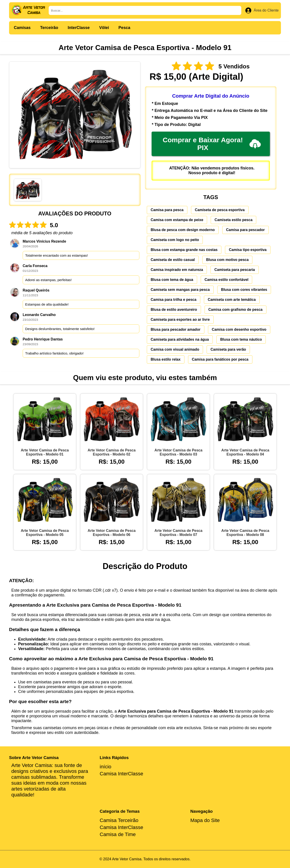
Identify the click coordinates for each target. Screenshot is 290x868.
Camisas (22, 28)
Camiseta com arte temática (232, 300)
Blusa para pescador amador (176, 329)
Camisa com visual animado (175, 349)
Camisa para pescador (245, 230)
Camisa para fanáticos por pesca (220, 359)
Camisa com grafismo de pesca (236, 310)
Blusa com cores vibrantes (244, 290)
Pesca (124, 28)
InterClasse (79, 28)
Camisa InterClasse (121, 774)
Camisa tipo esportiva (248, 250)
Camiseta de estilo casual (173, 260)
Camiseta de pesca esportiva (220, 210)
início (105, 767)
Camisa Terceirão (119, 820)
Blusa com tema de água (172, 280)
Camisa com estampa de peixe (177, 220)
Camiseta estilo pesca (233, 220)
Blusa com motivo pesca (227, 260)
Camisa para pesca (167, 210)
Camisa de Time (118, 834)
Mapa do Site (205, 820)
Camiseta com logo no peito (175, 240)
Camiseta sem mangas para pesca (180, 290)
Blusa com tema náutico (241, 339)
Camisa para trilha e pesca (174, 300)
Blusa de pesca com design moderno (183, 230)
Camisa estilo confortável (227, 280)
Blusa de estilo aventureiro (174, 310)
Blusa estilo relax (166, 359)
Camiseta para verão (228, 349)
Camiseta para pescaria (235, 270)
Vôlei (104, 28)
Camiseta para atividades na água (180, 339)
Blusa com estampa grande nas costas (184, 250)
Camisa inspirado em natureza (177, 270)
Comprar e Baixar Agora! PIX (212, 144)
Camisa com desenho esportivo (239, 329)
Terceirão (49, 28)
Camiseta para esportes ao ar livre (180, 319)
